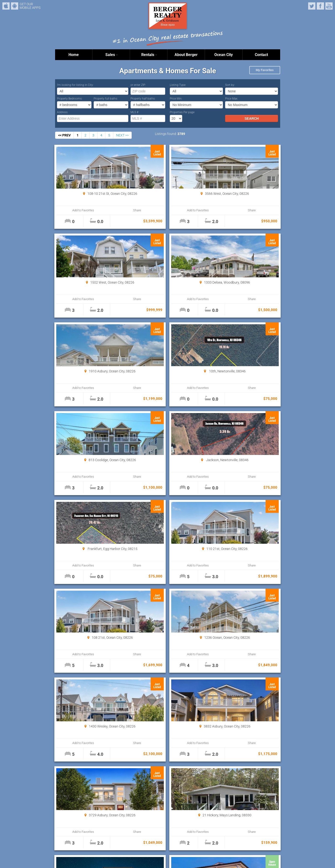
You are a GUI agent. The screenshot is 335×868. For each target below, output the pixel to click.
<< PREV (64, 135)
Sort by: (230, 85)
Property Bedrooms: (70, 99)
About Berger (186, 55)
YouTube (329, 6)
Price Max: (232, 99)
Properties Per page (182, 112)
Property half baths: (143, 99)
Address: (63, 112)
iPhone (6, 6)
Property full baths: (106, 99)
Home (74, 55)
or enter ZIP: (138, 85)
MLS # (134, 112)
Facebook (320, 6)
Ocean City (224, 55)
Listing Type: (178, 85)
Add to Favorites (74, 210)
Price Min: (176, 99)
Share (108, 210)
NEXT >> (122, 135)
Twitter (312, 6)
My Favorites (265, 70)
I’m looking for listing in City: (75, 85)
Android (15, 6)
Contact (261, 55)
